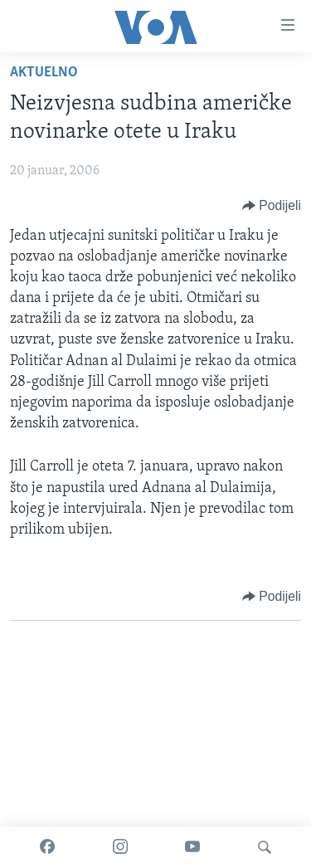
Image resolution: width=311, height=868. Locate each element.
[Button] (272, 206)
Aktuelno (44, 73)
